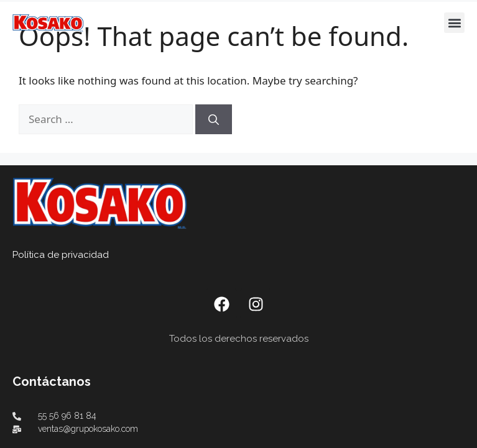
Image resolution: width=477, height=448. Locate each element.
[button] (454, 23)
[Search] (214, 119)
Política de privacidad (61, 255)
